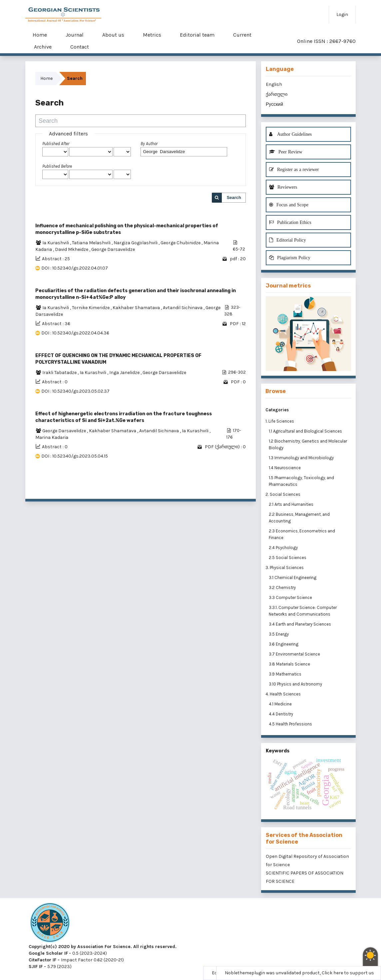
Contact (80, 47)
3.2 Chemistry (283, 588)
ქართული (277, 94)
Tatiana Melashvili (92, 243)
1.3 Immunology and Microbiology (302, 458)
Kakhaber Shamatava (137, 308)
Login (342, 14)
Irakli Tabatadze (60, 373)
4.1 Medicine (281, 704)
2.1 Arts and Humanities (292, 504)
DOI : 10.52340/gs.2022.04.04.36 (75, 333)
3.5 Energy (279, 634)
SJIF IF (36, 967)
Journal (75, 35)
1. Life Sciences (280, 421)
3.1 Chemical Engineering (293, 578)
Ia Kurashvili (56, 243)
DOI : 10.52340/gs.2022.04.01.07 (75, 268)
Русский (274, 104)
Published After (56, 144)
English (274, 84)
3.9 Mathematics (286, 674)
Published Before (57, 166)
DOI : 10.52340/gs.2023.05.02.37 (75, 391)
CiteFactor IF (42, 960)
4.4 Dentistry (281, 714)
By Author (149, 144)
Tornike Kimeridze (91, 308)
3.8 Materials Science (290, 664)
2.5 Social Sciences (288, 558)
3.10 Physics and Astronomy (296, 684)
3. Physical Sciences (285, 568)
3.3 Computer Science (291, 597)
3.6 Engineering (284, 644)
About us (113, 35)
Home (40, 35)
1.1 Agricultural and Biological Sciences (306, 431)
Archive (43, 47)
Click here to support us (348, 973)
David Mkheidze (72, 249)
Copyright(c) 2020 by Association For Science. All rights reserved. (103, 947)
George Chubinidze (181, 243)
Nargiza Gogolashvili (136, 243)
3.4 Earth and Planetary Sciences (300, 624)
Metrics (152, 35)
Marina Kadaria (52, 437)
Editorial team (197, 35)
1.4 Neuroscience (285, 468)
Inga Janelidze (125, 373)
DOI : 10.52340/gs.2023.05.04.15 (75, 456)
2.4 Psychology (284, 548)
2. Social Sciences (283, 494)
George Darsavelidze (113, 249)
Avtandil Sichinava (183, 308)
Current (242, 35)
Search (234, 197)
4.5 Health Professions (291, 724)
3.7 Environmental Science (295, 654)
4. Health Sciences (283, 694)
